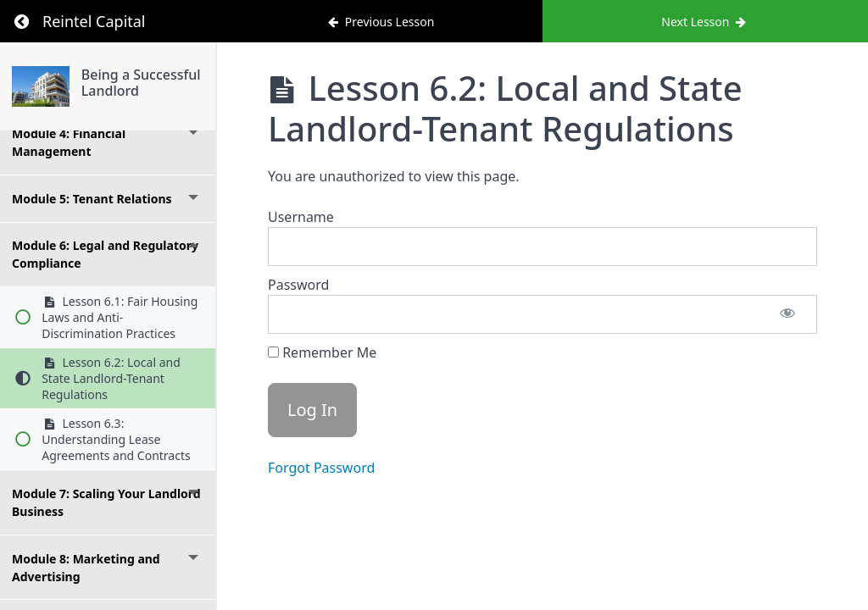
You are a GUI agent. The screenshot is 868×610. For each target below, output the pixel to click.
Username (301, 217)
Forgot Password (321, 468)
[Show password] (787, 314)
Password (298, 285)
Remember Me (322, 352)
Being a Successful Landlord (141, 83)
